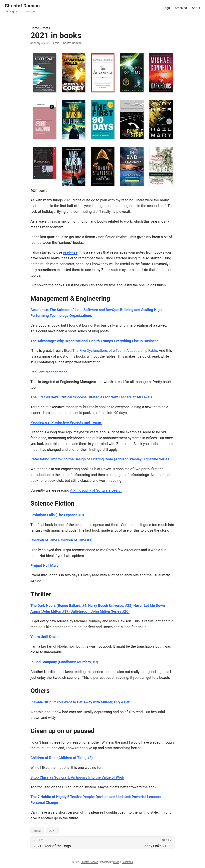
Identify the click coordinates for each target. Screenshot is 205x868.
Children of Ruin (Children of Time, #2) (62, 758)
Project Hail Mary (44, 565)
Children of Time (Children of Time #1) (62, 540)
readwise (70, 252)
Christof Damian (89, 862)
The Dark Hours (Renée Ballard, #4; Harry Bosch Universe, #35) (81, 605)
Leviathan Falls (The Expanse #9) (57, 515)
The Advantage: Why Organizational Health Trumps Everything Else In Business (94, 341)
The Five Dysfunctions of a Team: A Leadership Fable (115, 350)
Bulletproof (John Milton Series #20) (100, 611)
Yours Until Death (44, 637)
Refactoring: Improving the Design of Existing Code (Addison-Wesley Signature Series (100, 459)
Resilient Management (49, 372)
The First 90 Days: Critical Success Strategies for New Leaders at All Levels (91, 397)
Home (35, 28)
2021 (52, 831)
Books (37, 831)
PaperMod (127, 862)
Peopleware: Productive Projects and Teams (66, 422)
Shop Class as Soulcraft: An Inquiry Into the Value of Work (77, 777)
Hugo (116, 862)
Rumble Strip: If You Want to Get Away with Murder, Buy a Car (80, 702)
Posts (46, 28)
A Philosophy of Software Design (96, 490)
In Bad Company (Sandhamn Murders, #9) (64, 662)
